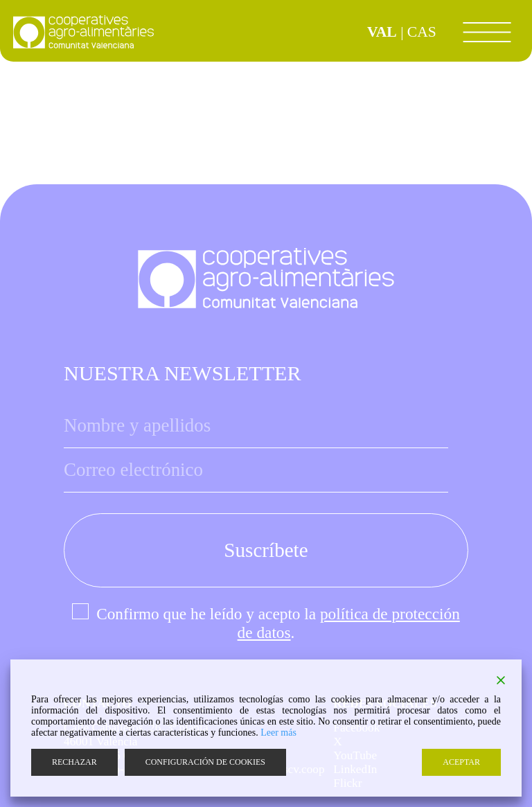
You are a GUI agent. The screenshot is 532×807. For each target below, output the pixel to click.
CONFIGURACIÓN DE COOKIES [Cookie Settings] (205, 762)
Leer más (278, 733)
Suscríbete (266, 550)
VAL (382, 32)
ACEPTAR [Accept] (461, 762)
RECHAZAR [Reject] (74, 762)
